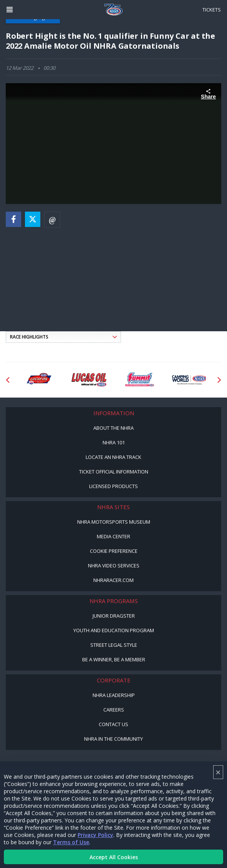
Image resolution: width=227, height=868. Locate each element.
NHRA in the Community (113, 739)
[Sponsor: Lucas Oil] (89, 380)
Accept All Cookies (114, 857)
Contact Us (113, 724)
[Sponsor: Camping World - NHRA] (190, 380)
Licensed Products (113, 486)
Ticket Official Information (114, 472)
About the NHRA (113, 428)
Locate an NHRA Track (113, 457)
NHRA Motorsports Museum (114, 522)
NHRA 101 (114, 442)
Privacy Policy (95, 835)
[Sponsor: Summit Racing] (139, 380)
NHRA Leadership (114, 695)
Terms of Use (71, 842)
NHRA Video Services (114, 566)
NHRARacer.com (113, 580)
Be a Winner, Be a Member (114, 659)
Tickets (212, 10)
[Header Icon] (10, 10)
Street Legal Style (114, 645)
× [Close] (218, 772)
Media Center (113, 536)
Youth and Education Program (114, 630)
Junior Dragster (114, 616)
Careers (114, 710)
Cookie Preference (114, 551)
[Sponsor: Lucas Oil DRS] (39, 380)
